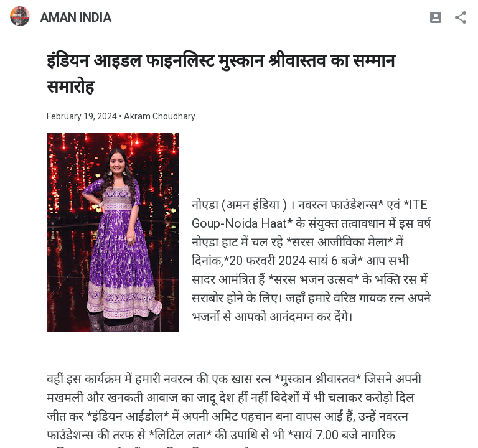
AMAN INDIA (76, 17)
